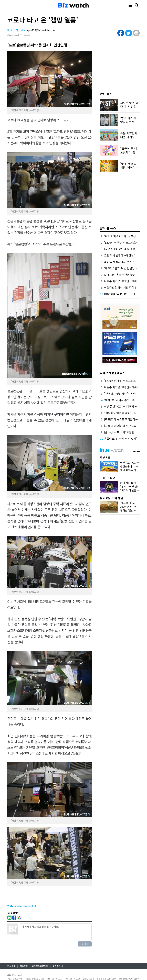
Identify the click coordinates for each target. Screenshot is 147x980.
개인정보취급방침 (40, 966)
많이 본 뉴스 (108, 228)
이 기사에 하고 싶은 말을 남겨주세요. (56, 932)
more (136, 451)
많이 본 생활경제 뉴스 (112, 373)
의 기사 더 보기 (22, 906)
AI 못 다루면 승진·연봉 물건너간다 (124, 275)
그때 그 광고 (108, 478)
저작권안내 (58, 966)
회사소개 (11, 966)
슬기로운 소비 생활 (112, 498)
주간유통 (105, 458)
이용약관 (24, 966)
